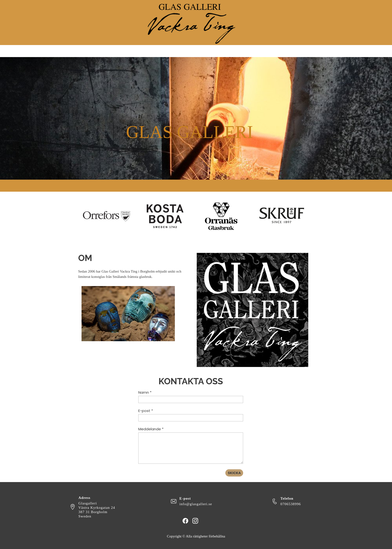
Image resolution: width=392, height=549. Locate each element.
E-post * (146, 411)
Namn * (145, 392)
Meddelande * (151, 429)
